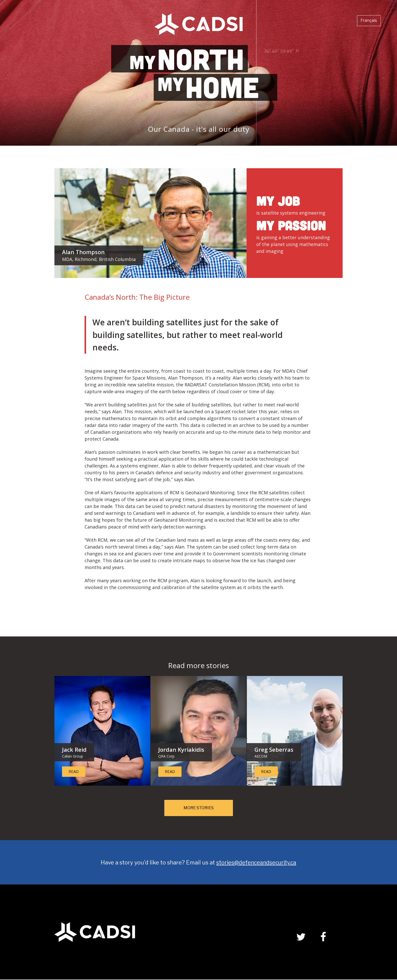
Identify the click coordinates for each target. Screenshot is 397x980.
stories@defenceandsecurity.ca (256, 863)
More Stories (199, 808)
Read (74, 771)
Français (365, 22)
